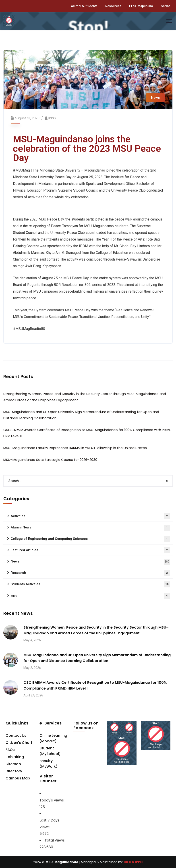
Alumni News (90, 528)
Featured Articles (90, 550)
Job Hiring (15, 757)
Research (90, 573)
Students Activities (90, 584)
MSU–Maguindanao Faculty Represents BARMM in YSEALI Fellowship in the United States (75, 448)
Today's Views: (52, 800)
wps (90, 596)
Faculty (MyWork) (49, 764)
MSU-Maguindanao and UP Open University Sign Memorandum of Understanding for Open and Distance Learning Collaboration (81, 415)
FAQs (10, 750)
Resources (113, 6)
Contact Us (16, 735)
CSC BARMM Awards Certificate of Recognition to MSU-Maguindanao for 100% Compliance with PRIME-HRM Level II (88, 433)
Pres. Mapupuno (141, 6)
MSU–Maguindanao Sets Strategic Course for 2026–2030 (50, 460)
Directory (14, 771)
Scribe (166, 6)
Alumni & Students (84, 6)
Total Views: (55, 840)
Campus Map (18, 778)
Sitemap (13, 764)
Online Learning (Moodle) (53, 738)
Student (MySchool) (50, 751)
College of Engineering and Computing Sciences (90, 539)
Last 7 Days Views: (49, 824)
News (155, 98)
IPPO (52, 118)
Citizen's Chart (19, 743)
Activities (90, 516)
